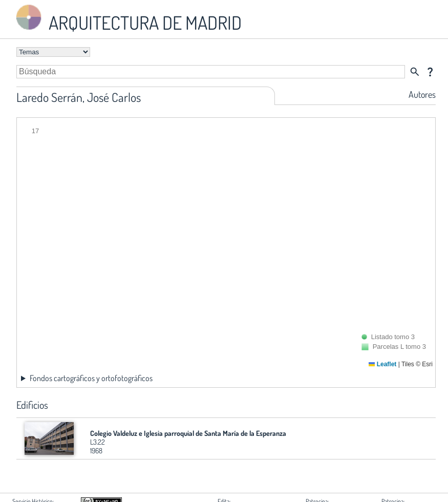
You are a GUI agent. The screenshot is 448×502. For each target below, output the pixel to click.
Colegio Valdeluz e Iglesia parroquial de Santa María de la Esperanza (188, 433)
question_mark (430, 72)
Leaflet (382, 364)
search (415, 72)
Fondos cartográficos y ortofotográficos (91, 378)
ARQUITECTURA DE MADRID (127, 18)
